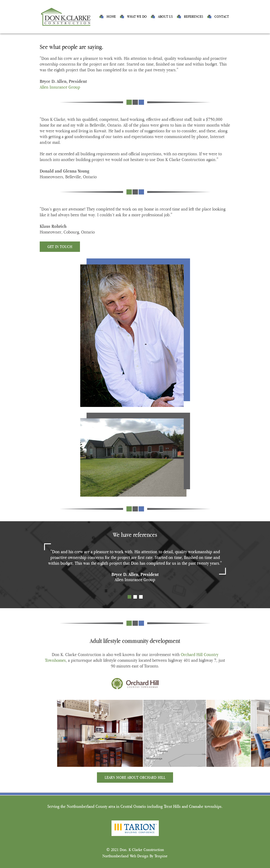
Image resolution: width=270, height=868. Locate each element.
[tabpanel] (135, 566)
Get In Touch (60, 247)
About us (165, 17)
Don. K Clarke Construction (142, 850)
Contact (222, 17)
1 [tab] (129, 597)
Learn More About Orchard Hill (135, 777)
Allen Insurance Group (60, 87)
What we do (137, 17)
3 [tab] (141, 597)
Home (111, 17)
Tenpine (161, 856)
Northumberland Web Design (125, 856)
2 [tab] (135, 597)
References (194, 17)
